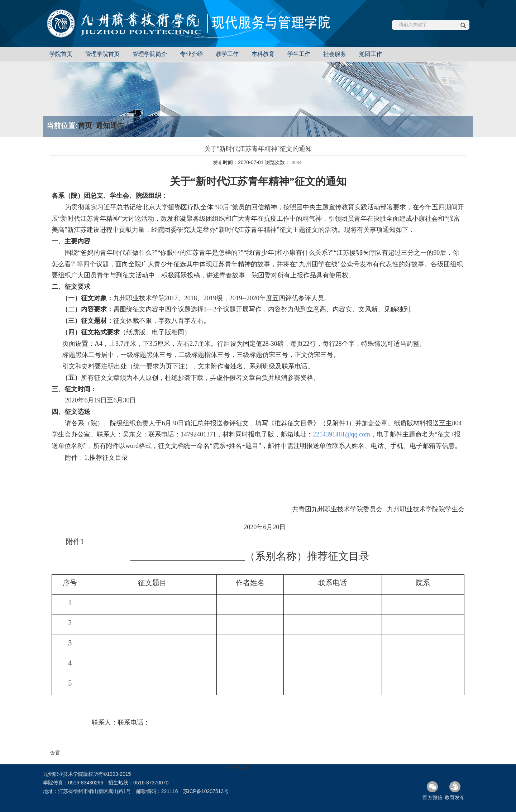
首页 (85, 125)
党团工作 (371, 54)
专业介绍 (191, 54)
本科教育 (263, 54)
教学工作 (227, 54)
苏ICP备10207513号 (206, 791)
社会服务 (335, 54)
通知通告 (110, 125)
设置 (55, 753)
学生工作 (299, 54)
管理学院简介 (150, 54)
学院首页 (61, 54)
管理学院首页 (102, 54)
